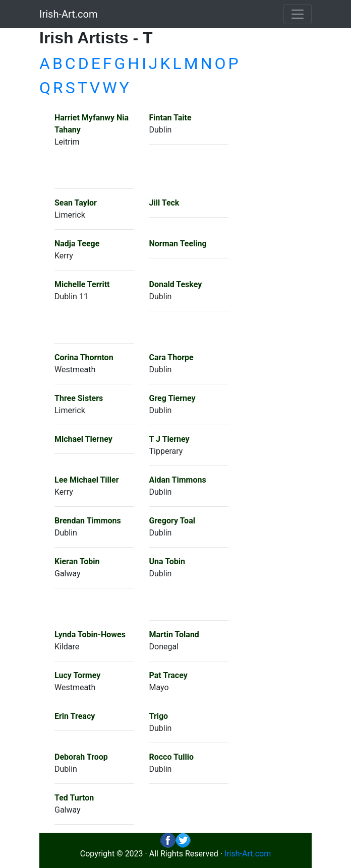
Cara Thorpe (171, 357)
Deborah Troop (81, 757)
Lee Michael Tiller (87, 480)
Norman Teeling (178, 244)
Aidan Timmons (178, 480)
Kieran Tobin (77, 561)
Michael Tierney (83, 439)
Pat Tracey (168, 675)
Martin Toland (174, 635)
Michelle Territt (82, 284)
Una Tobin (167, 561)
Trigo (159, 716)
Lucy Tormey (77, 675)
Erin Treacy (75, 716)
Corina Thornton (84, 357)
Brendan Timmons (88, 521)
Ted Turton (74, 798)
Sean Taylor (76, 203)
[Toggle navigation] (298, 14)
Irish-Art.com (69, 14)
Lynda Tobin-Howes (90, 635)
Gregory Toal (172, 521)
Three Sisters (79, 398)
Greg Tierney (172, 398)
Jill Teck (164, 203)
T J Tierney (169, 439)
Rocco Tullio (172, 757)
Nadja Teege (77, 244)
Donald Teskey (176, 284)
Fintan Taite (170, 118)
